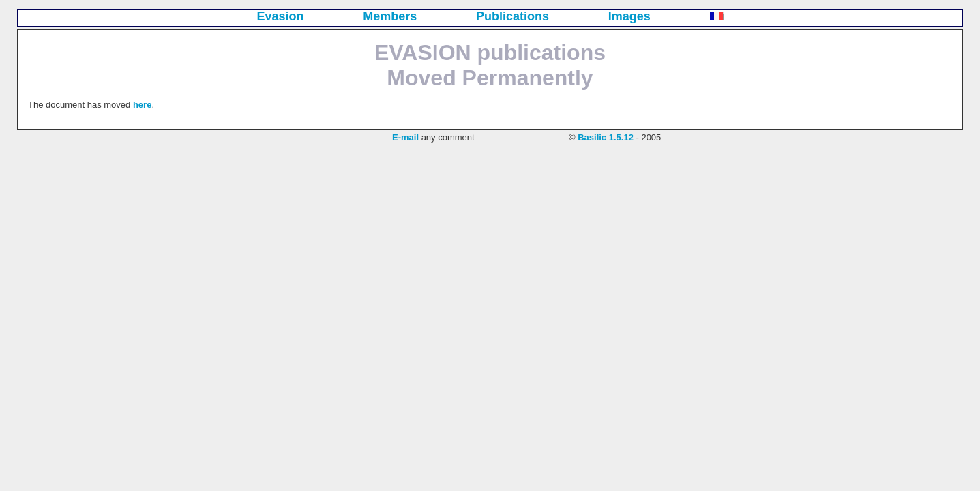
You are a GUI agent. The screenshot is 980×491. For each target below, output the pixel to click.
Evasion (281, 16)
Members (390, 16)
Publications (513, 16)
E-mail (405, 137)
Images (629, 16)
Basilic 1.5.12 (606, 137)
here (142, 105)
